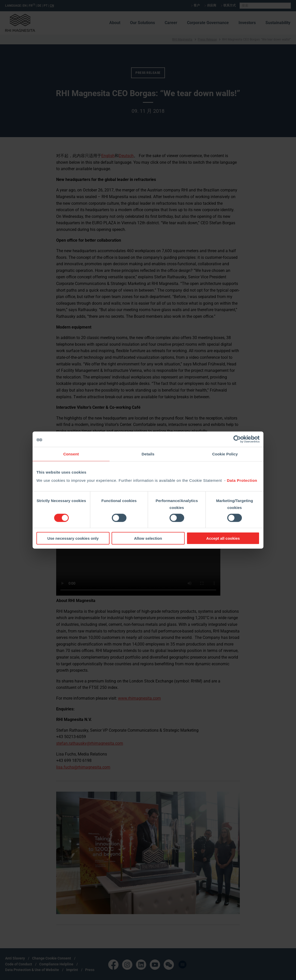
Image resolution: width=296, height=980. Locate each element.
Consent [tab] (71, 454)
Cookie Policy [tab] (225, 454)
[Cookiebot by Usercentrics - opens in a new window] (237, 439)
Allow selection (148, 538)
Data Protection (242, 480)
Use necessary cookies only (73, 538)
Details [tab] (148, 454)
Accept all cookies (223, 538)
